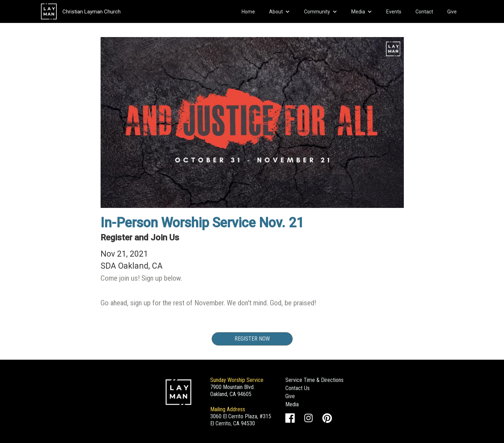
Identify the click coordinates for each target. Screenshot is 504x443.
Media (292, 404)
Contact (424, 12)
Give (452, 12)
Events (394, 12)
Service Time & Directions (314, 380)
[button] (280, 12)
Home (248, 12)
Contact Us (297, 388)
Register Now (252, 339)
